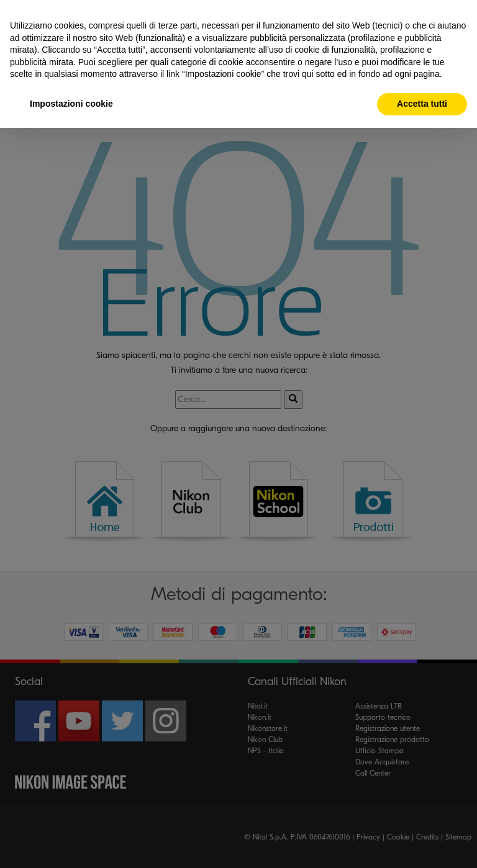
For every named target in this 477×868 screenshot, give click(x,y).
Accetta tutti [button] (422, 104)
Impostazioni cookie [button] (71, 104)
